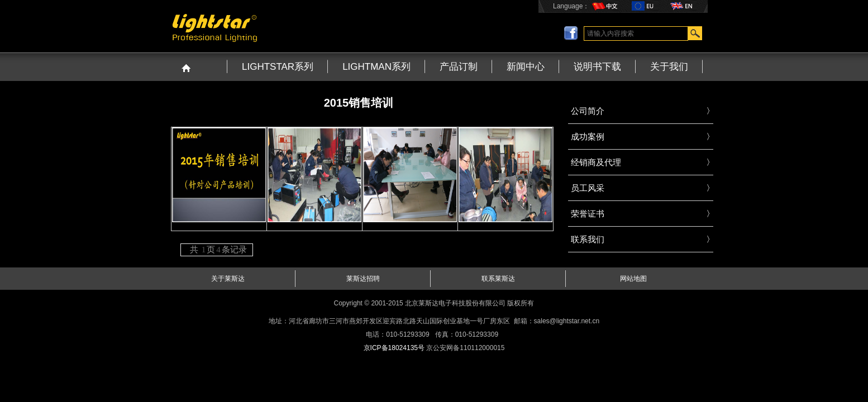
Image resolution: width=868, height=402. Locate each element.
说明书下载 (597, 67)
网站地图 (633, 279)
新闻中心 (526, 67)
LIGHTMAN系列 (376, 67)
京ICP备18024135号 (394, 348)
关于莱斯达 (228, 279)
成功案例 (588, 137)
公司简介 (588, 111)
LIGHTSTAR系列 (278, 67)
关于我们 (669, 67)
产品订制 (459, 67)
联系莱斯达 (498, 279)
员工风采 (588, 188)
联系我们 (588, 239)
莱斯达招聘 (363, 279)
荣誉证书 (588, 214)
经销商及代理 (596, 162)
